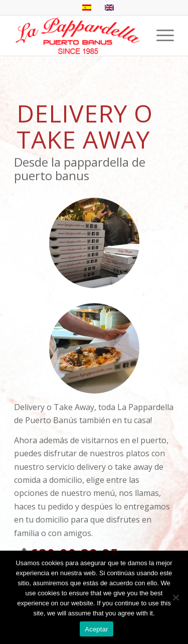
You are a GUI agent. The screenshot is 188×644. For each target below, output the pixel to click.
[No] (175, 597)
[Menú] (160, 36)
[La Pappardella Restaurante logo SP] (78, 36)
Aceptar (97, 629)
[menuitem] (160, 36)
